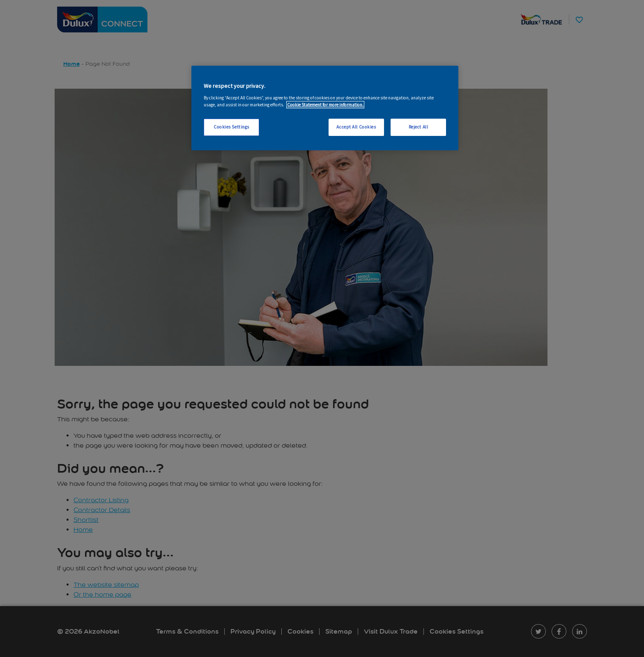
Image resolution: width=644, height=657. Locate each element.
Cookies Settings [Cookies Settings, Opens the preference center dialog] (231, 127)
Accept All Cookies (356, 127)
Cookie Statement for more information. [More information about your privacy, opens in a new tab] (325, 105)
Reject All (419, 127)
